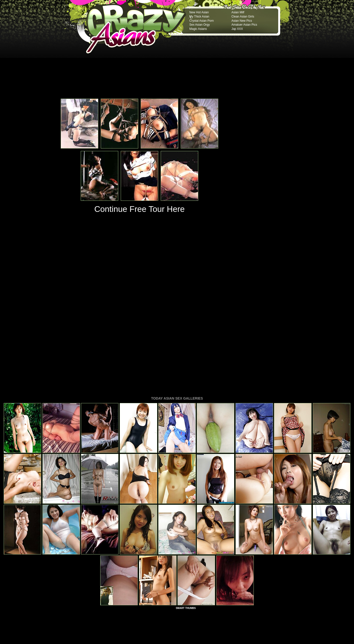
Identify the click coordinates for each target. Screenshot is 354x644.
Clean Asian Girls (243, 17)
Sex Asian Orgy (200, 25)
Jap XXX (237, 29)
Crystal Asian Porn (202, 21)
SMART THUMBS (186, 541)
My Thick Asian (199, 17)
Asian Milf (238, 12)
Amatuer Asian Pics (244, 25)
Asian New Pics (242, 21)
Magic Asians (198, 29)
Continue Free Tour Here (139, 209)
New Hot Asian (199, 12)
